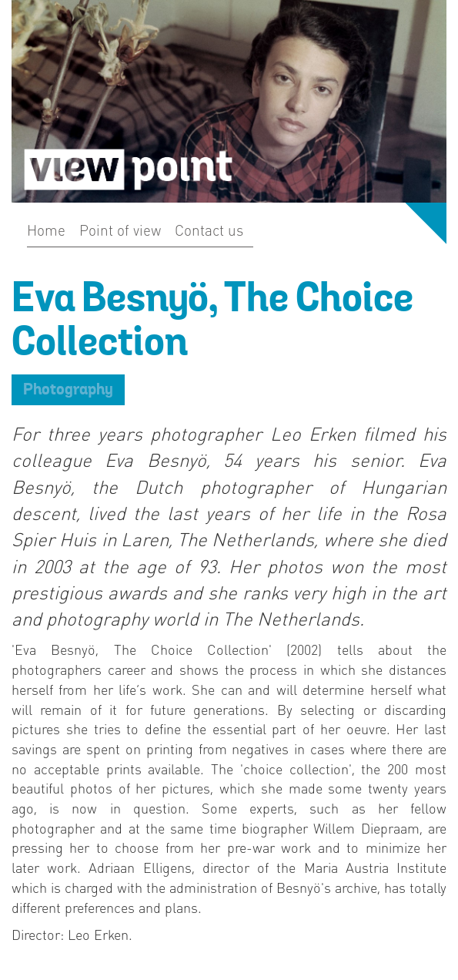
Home (46, 230)
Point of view (120, 230)
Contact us (209, 230)
